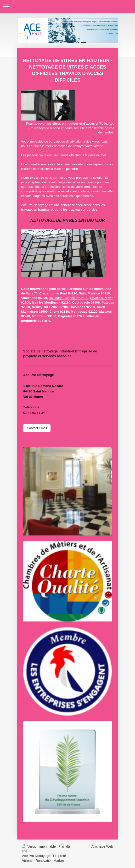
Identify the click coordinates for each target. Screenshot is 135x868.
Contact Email (37, 428)
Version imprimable (39, 846)
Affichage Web (102, 846)
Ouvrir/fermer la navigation (67, 6)
